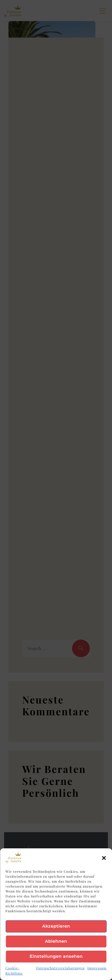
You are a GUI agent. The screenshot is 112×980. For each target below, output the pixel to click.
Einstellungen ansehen (56, 956)
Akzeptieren (56, 926)
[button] (104, 858)
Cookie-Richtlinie (14, 971)
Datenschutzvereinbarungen (60, 968)
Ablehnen (56, 941)
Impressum (97, 968)
